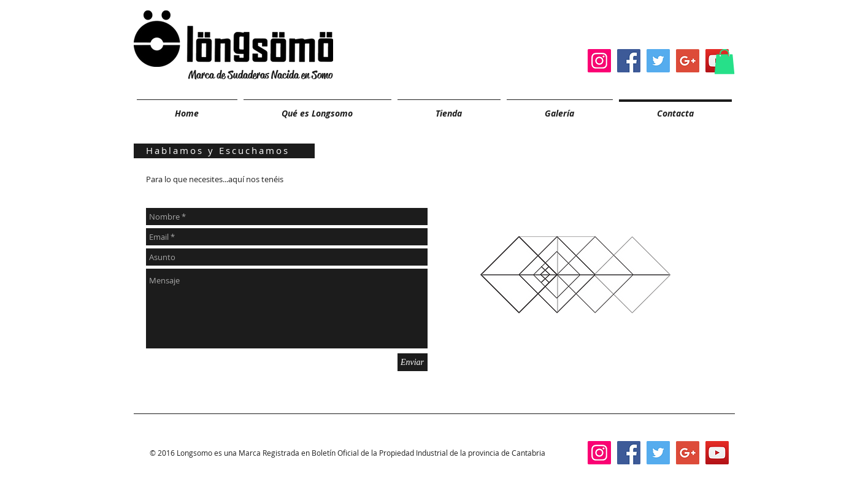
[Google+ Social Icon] (688, 61)
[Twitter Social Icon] (658, 61)
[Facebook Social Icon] (629, 61)
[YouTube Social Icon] (717, 453)
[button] (724, 62)
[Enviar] (413, 362)
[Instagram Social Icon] (599, 61)
